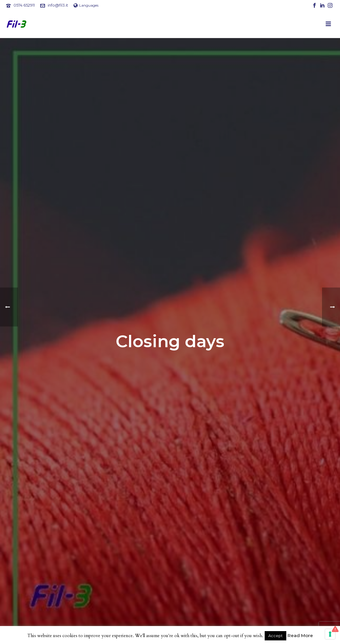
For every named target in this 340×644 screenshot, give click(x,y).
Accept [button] (275, 636)
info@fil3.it (58, 5)
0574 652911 (24, 5)
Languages (86, 5)
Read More (300, 635)
